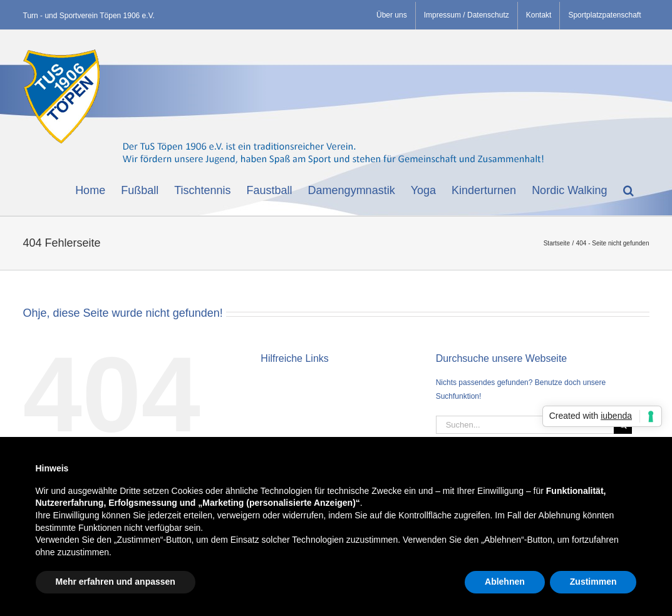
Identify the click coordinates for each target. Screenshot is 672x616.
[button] (628, 189)
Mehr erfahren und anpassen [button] (116, 582)
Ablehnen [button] (505, 582)
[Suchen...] (525, 425)
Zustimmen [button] (593, 582)
